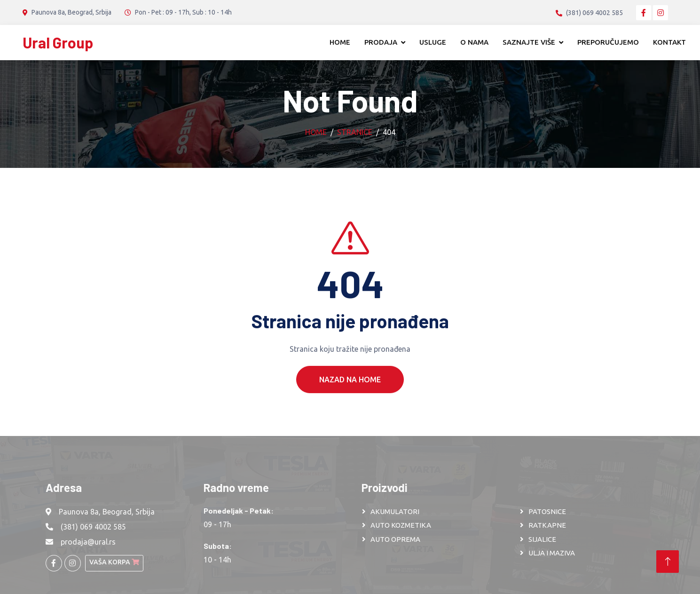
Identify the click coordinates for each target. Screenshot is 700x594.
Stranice (355, 132)
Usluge (433, 42)
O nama (474, 42)
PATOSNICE (547, 511)
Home (340, 42)
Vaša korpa (114, 562)
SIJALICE (542, 539)
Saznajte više (529, 42)
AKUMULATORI (395, 511)
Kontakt (669, 42)
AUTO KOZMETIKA (401, 525)
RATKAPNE (547, 525)
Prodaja (381, 42)
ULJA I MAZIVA (552, 553)
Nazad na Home (350, 394)
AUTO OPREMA (395, 539)
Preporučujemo (608, 42)
